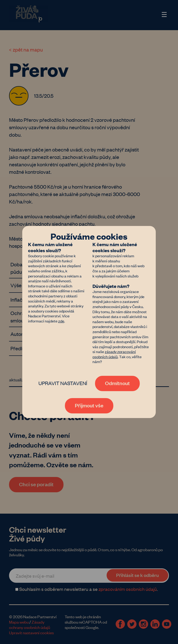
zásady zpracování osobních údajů (114, 354)
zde (61, 321)
